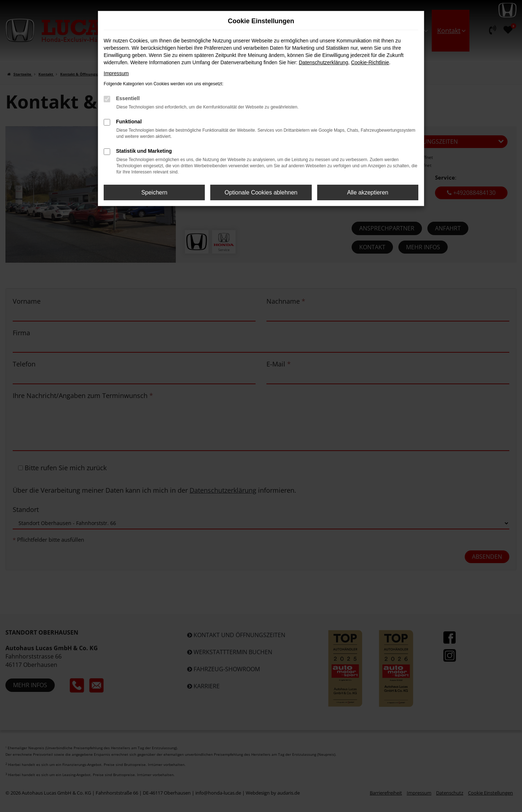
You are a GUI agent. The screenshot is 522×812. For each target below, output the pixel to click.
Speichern (154, 192)
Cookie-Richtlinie (370, 62)
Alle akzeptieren (368, 192)
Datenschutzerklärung (323, 62)
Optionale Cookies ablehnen (261, 192)
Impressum (116, 73)
